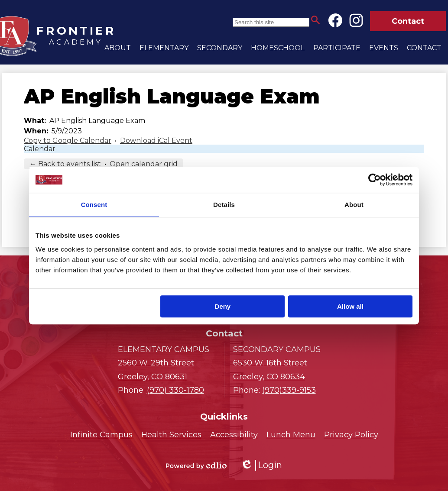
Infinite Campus (101, 435)
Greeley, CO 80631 (167, 369)
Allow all (350, 306)
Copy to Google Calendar (68, 141)
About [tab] (354, 205)
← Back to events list (65, 164)
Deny (223, 306)
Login (261, 465)
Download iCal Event (156, 141)
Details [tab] (224, 205)
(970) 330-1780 (175, 390)
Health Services (171, 435)
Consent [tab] (94, 205)
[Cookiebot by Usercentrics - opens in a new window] (375, 180)
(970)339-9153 (289, 390)
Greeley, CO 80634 (282, 369)
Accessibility (234, 435)
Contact (408, 21)
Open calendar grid (144, 164)
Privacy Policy (351, 435)
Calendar (40, 149)
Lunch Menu (291, 435)
